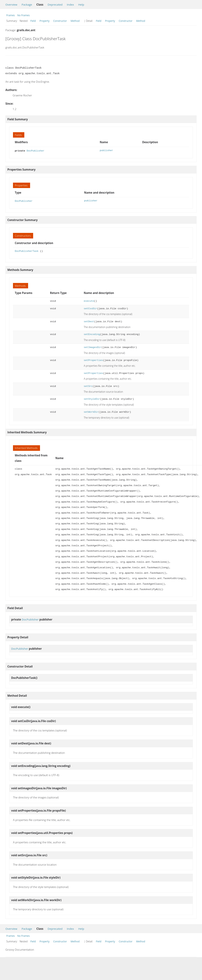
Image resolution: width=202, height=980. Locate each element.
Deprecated (55, 5)
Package (27, 5)
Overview (11, 5)
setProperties (93, 360)
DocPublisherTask (27, 250)
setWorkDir (91, 411)
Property (44, 21)
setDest (89, 321)
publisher (106, 150)
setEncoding (92, 334)
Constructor (60, 21)
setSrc (88, 386)
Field (33, 21)
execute (89, 300)
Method (75, 21)
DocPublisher (35, 150)
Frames (11, 15)
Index (70, 5)
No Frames (24, 15)
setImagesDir (93, 347)
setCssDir (90, 308)
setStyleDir (92, 398)
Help (81, 5)
